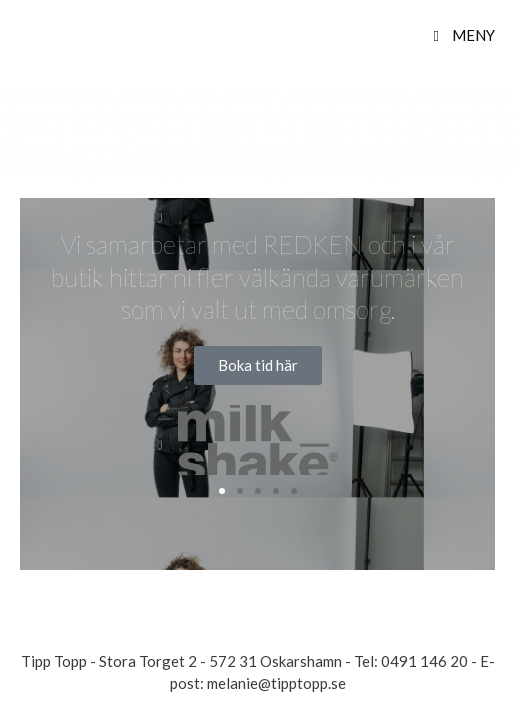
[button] (222, 491)
